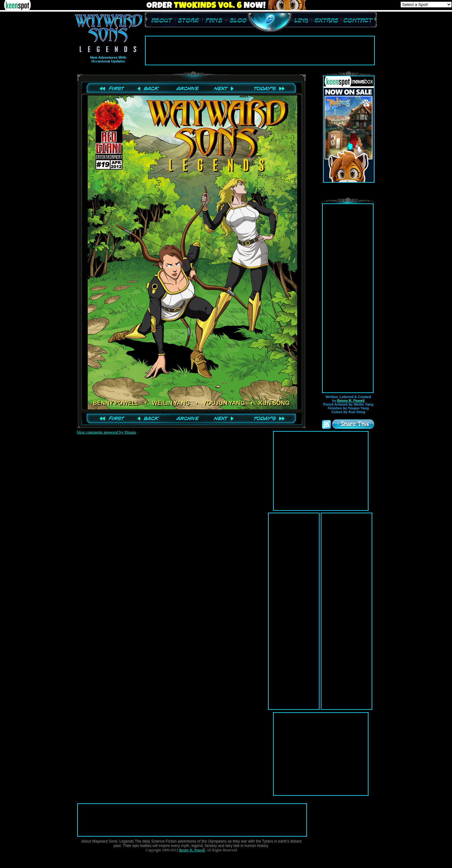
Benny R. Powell (351, 401)
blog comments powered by (107, 432)
